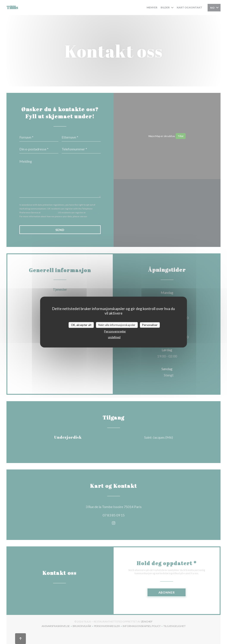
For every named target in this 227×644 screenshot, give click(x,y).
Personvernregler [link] (115, 331)
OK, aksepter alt (81, 325)
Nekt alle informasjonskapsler (117, 325)
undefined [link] (114, 337)
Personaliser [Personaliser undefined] (150, 325)
